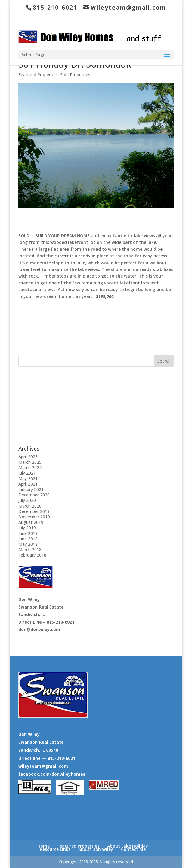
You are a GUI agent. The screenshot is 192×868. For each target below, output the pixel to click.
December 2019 (34, 511)
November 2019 (34, 517)
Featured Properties (38, 75)
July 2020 (27, 500)
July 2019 (27, 528)
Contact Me (133, 849)
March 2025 (30, 462)
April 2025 (28, 457)
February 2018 (32, 555)
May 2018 (28, 544)
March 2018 (30, 549)
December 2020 (34, 495)
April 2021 (28, 484)
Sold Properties (75, 75)
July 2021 (27, 473)
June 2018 (28, 539)
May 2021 (28, 479)
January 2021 (31, 489)
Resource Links (55, 849)
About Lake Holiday (128, 846)
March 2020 (30, 506)
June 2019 (28, 533)
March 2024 (30, 467)
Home (43, 846)
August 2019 (31, 522)
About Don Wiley (96, 849)
